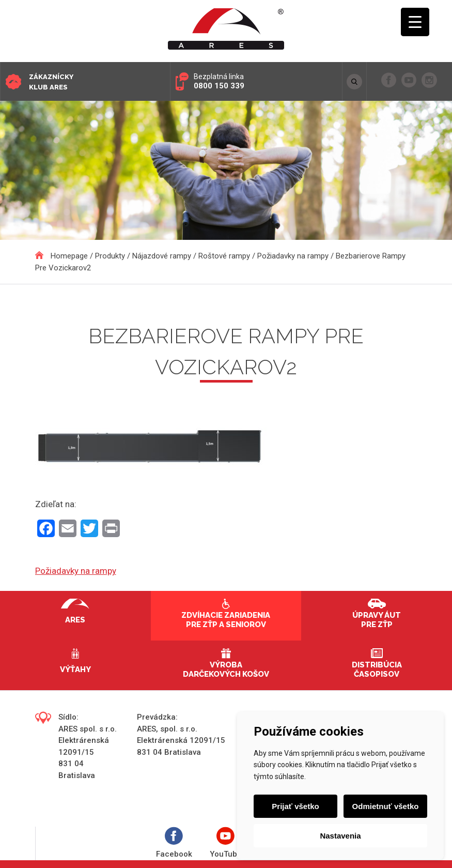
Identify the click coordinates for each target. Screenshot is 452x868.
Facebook (174, 843)
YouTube (226, 843)
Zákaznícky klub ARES (51, 82)
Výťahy (75, 669)
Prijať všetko (295, 806)
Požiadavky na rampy (76, 571)
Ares (75, 620)
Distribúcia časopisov (377, 669)
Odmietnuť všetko (386, 806)
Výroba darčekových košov (226, 669)
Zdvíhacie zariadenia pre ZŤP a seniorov (226, 620)
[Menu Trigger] (415, 22)
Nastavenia (340, 836)
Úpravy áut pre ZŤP (377, 620)
